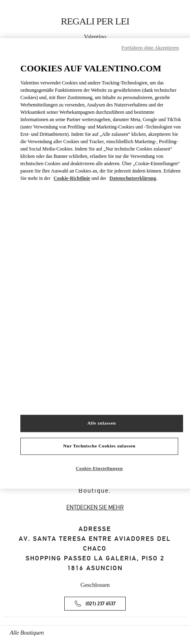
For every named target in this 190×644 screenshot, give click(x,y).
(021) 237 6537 (100, 604)
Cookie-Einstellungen (99, 469)
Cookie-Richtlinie (72, 178)
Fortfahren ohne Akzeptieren (150, 48)
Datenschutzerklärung (133, 178)
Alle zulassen (102, 423)
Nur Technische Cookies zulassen (99, 446)
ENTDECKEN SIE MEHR (95, 507)
